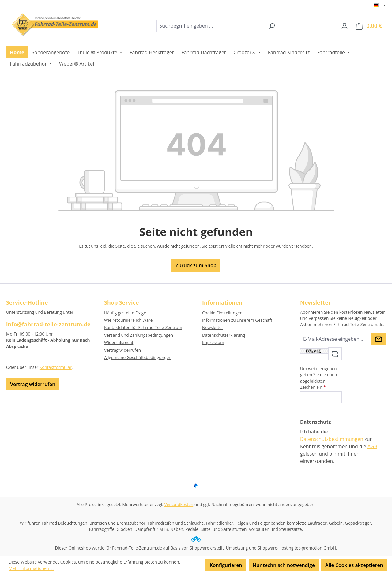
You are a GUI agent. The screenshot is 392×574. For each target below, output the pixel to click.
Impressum (213, 342)
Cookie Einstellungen (222, 313)
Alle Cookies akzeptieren (354, 565)
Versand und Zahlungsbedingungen (139, 335)
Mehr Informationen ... (31, 568)
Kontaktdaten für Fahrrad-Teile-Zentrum (143, 327)
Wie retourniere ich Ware (128, 320)
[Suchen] (272, 26)
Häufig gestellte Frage (125, 313)
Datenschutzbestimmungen (332, 439)
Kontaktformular (56, 367)
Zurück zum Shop (196, 265)
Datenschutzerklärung (224, 335)
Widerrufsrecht (119, 342)
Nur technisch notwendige (284, 565)
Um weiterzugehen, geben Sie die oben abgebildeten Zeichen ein (319, 378)
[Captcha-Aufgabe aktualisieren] (335, 354)
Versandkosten (179, 504)
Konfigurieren (226, 565)
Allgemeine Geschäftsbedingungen (138, 357)
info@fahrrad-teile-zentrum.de (48, 324)
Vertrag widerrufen (33, 384)
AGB (372, 446)
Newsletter (213, 327)
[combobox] (211, 26)
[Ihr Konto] (345, 26)
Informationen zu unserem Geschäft (237, 320)
